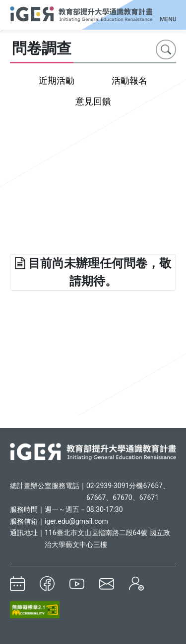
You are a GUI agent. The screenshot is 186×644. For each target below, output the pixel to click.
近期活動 (57, 80)
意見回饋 (93, 101)
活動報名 (129, 80)
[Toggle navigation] (168, 13)
